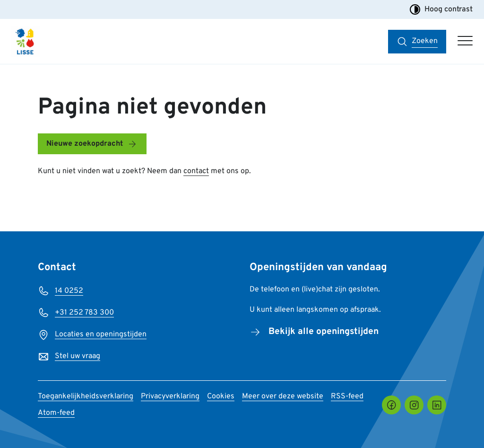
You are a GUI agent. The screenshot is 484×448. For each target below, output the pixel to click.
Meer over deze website (283, 396)
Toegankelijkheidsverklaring (86, 396)
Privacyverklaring (170, 396)
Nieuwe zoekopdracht (85, 144)
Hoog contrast (441, 9)
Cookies (221, 396)
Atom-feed (56, 413)
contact (196, 171)
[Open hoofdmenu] (465, 42)
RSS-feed (347, 396)
